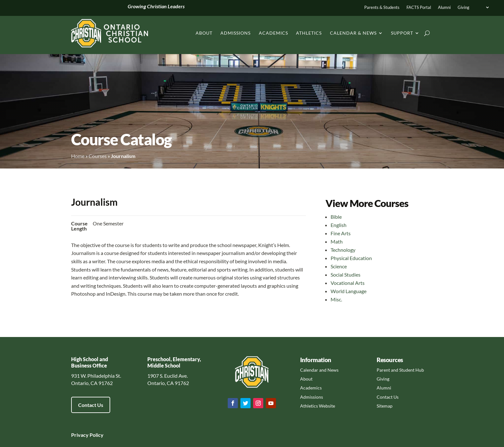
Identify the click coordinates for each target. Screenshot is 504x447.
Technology (343, 250)
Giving (464, 7)
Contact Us (91, 405)
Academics (273, 33)
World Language (349, 291)
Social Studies (346, 275)
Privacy (80, 435)
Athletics (309, 33)
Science (339, 266)
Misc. (336, 299)
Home (78, 156)
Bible (336, 217)
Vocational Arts (348, 283)
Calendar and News (319, 370)
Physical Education (351, 258)
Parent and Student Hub (400, 370)
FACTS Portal (419, 7)
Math (337, 241)
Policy (96, 435)
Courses (98, 156)
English (339, 225)
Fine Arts (341, 233)
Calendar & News (353, 33)
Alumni (444, 7)
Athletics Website (318, 406)
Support (402, 33)
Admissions (235, 33)
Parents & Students (382, 7)
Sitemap (385, 406)
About (204, 33)
